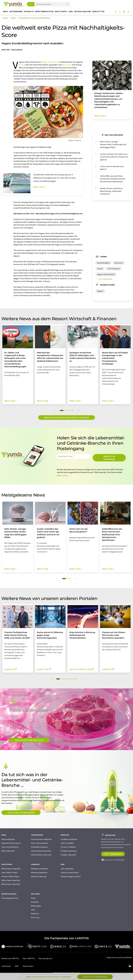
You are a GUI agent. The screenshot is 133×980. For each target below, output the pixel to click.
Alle (30, 4)
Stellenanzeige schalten (71, 876)
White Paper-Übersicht (11, 884)
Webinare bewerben (39, 872)
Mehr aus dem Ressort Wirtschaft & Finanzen (66, 418)
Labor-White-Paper (9, 872)
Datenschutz (28, 966)
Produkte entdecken (69, 839)
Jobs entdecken (67, 869)
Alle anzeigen (104, 279)
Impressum (6, 966)
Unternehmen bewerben (41, 851)
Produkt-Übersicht (68, 855)
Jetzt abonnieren (113, 854)
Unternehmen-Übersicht (41, 855)
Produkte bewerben (69, 851)
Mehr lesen (64, 475)
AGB (17, 966)
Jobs (33, 910)
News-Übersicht (8, 851)
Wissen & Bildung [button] (83, 11)
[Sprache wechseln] (124, 12)
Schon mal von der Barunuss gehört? (112, 168)
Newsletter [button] (98, 11)
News (33, 898)
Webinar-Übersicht (39, 876)
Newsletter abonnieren (109, 458)
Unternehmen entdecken (41, 839)
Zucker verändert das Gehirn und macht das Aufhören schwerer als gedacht (114, 157)
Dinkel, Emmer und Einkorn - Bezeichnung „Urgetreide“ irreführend (112, 191)
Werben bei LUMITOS (10, 958)
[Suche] (68, 4)
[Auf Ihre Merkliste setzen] (116, 12)
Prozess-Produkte (68, 847)
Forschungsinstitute (10, 898)
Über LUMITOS (29, 958)
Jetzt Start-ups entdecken (21, 813)
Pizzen (22, 65)
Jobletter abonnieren (70, 872)
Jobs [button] (70, 11)
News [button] (5, 11)
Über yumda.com (45, 958)
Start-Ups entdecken (40, 843)
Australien (67, 65)
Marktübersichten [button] (44, 11)
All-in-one (35, 917)
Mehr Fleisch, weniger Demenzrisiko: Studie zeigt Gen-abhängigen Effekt (114, 144)
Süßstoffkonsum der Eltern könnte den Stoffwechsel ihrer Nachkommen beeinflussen (113, 179)
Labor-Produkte (67, 843)
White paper (36, 906)
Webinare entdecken (39, 869)
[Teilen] (120, 12)
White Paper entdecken (11, 869)
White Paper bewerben (11, 880)
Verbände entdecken (39, 847)
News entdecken (8, 839)
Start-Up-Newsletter (10, 847)
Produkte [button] (29, 11)
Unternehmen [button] (16, 11)
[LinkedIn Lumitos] (130, 966)
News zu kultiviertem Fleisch (29, 740)
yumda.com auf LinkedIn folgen (113, 860)
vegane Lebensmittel (50, 62)
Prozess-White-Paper (10, 876)
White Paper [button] (61, 11)
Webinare (35, 914)
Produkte (35, 902)
